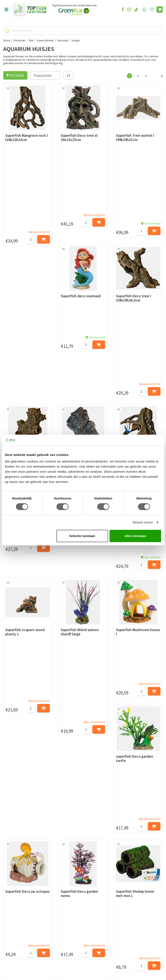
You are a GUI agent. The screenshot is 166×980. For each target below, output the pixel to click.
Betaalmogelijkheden (19, 818)
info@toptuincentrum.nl (27, 932)
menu (6, 10)
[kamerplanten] (83, 31)
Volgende (160, 76)
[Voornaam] (23, 791)
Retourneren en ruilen (19, 827)
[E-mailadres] (111, 791)
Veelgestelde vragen (18, 847)
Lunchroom (12, 866)
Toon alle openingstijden (77, 852)
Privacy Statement (17, 837)
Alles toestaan (135, 536)
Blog (7, 861)
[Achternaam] (64, 791)
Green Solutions (82, 965)
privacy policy (105, 780)
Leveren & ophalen (17, 823)
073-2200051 (18, 919)
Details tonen (143, 522)
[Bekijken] (160, 10)
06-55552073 (18, 926)
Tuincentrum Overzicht (109, 965)
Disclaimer (11, 842)
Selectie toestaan (82, 536)
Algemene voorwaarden (20, 832)
